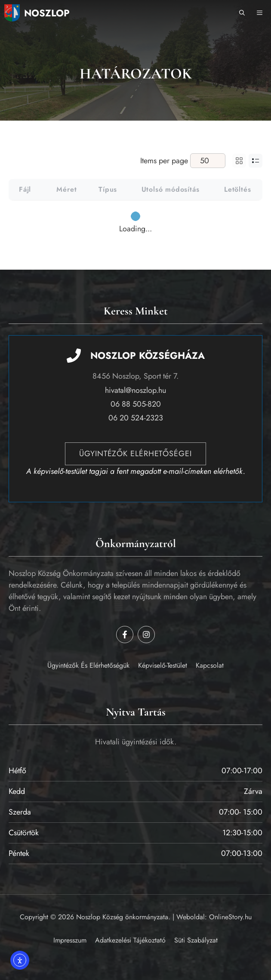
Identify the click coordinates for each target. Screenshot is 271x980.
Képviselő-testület (163, 665)
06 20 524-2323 (136, 418)
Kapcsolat (210, 665)
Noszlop (47, 13)
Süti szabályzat (196, 940)
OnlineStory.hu (230, 917)
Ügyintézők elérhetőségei (135, 454)
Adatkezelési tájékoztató (130, 940)
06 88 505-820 (136, 404)
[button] (242, 13)
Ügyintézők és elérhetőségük (88, 665)
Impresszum (70, 940)
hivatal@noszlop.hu (135, 390)
